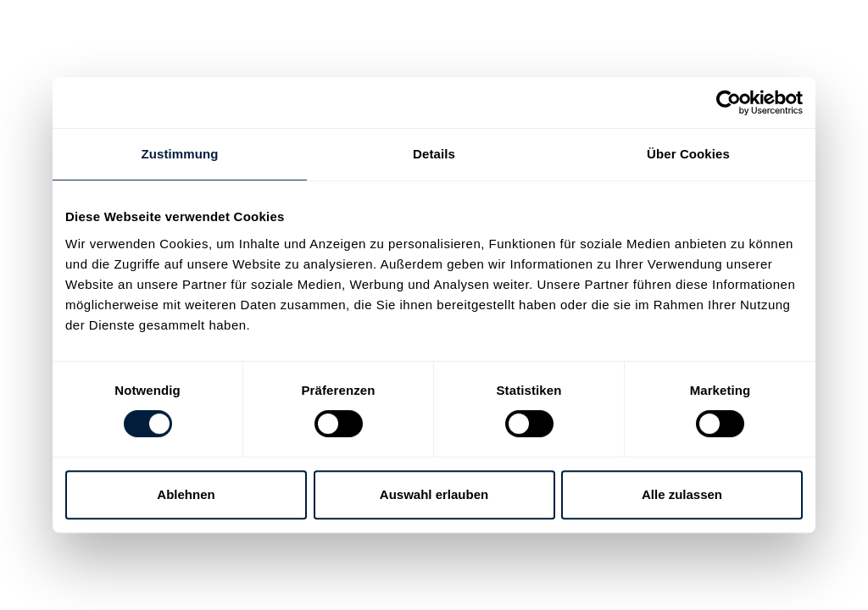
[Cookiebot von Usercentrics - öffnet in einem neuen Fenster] (729, 103)
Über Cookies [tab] (688, 154)
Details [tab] (434, 154)
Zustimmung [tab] (180, 154)
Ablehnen (186, 494)
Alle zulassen (682, 494)
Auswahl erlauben (434, 494)
